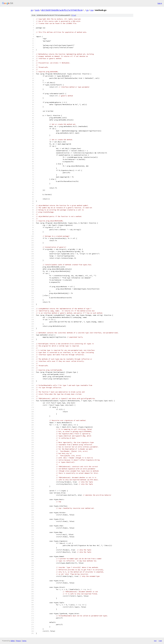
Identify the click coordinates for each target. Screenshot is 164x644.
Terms (24, 641)
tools (37, 10)
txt (155, 641)
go (32, 10)
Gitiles (13, 641)
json (160, 641)
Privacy (18, 641)
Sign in (160, 3)
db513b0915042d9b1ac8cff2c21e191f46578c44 (62, 10)
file (74, 15)
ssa (92, 10)
